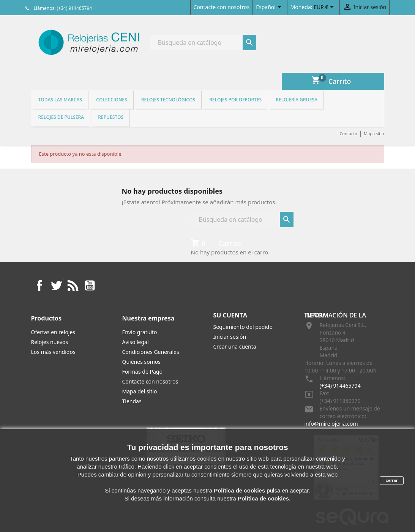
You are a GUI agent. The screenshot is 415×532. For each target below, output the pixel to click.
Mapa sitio (374, 133)
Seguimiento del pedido (243, 327)
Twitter (56, 286)
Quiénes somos (141, 362)
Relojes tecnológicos (168, 100)
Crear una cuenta (235, 347)
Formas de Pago (142, 372)
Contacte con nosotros (222, 7)
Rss (73, 286)
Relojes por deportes (235, 100)
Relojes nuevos (50, 342)
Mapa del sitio (140, 391)
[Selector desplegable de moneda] (325, 8)
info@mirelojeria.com (331, 424)
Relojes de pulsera (61, 117)
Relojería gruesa (297, 100)
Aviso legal (136, 342)
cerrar (392, 480)
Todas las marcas (60, 100)
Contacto (348, 133)
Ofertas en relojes (53, 332)
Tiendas (132, 401)
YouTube (90, 286)
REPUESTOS (111, 117)
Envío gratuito (140, 332)
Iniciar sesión (230, 337)
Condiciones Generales (151, 352)
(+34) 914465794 (340, 386)
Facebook (39, 286)
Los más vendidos (53, 352)
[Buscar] (203, 43)
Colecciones (111, 100)
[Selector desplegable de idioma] (270, 8)
